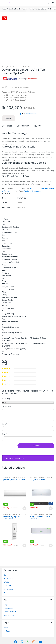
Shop (6, 592)
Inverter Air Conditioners (38, 9)
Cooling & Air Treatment (18, 9)
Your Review (6, 406)
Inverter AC (36, 191)
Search (48, 3)
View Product (24, 508)
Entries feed (8, 608)
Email (4, 434)
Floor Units (22, 514)
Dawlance (28, 191)
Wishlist (7, 582)
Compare (26, 88)
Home (4, 9)
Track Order (8, 578)
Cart (5, 575)
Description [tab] (7, 126)
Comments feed (10, 612)
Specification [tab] (23, 126)
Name (4, 424)
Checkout (8, 585)
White (20, 203)
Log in (6, 605)
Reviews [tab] (37, 126)
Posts (8, 631)
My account (8, 589)
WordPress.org (9, 615)
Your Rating (6, 399)
